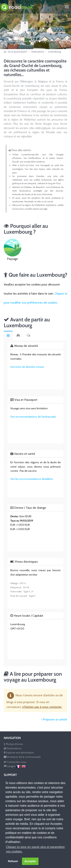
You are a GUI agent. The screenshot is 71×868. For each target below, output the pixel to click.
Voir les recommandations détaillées (32, 479)
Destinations (38, 52)
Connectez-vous (15, 762)
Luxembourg (54, 52)
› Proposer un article (54, 719)
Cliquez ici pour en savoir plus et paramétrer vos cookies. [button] (35, 849)
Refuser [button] (13, 861)
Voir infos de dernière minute (27, 367)
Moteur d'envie (13, 744)
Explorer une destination (19, 753)
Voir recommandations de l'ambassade (33, 417)
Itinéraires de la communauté (22, 757)
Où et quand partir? (18, 52)
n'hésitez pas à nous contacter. (42, 707)
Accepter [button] (30, 861)
